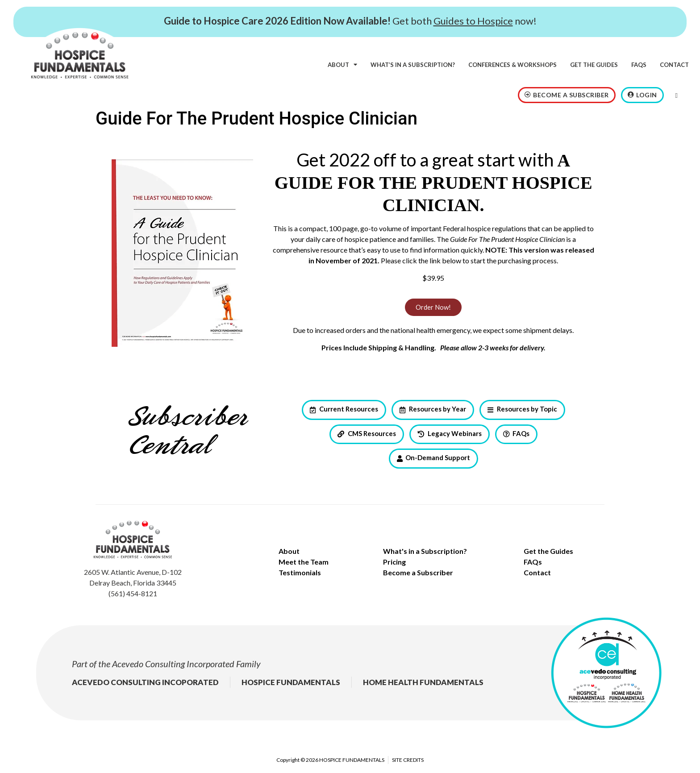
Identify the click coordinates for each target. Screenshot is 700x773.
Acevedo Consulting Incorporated (173, 664)
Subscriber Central (187, 432)
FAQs (639, 65)
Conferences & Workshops (512, 65)
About (342, 64)
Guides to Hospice (473, 21)
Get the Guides (594, 65)
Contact (674, 65)
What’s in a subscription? (413, 65)
